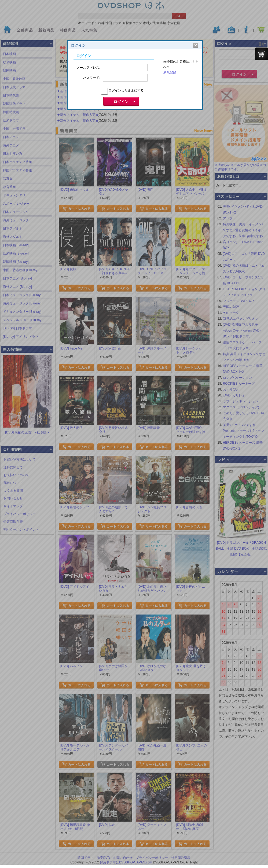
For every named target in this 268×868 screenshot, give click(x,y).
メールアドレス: (88, 68)
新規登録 (170, 72)
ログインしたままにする (126, 90)
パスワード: (92, 78)
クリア (196, 45)
